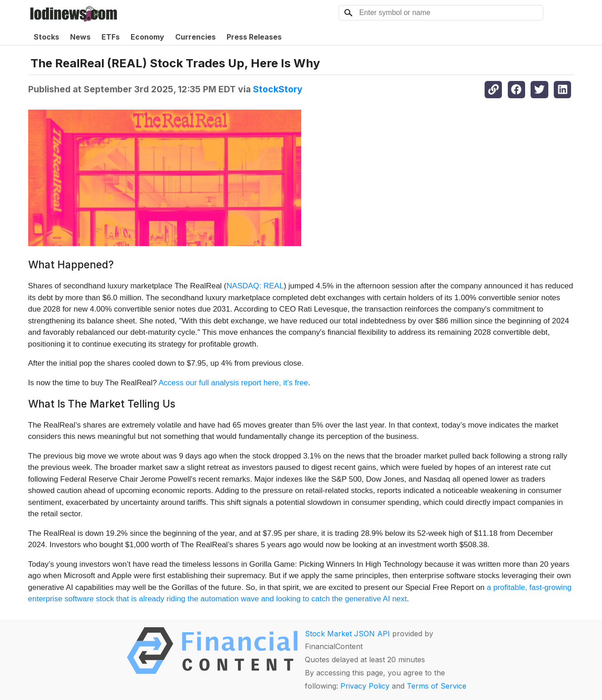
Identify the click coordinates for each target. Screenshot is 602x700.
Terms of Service (437, 686)
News (80, 37)
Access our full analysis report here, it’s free (233, 383)
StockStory (278, 89)
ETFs (111, 37)
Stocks (46, 37)
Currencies (195, 37)
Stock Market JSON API (347, 634)
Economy (147, 37)
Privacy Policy (365, 686)
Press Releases (254, 37)
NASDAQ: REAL (255, 286)
